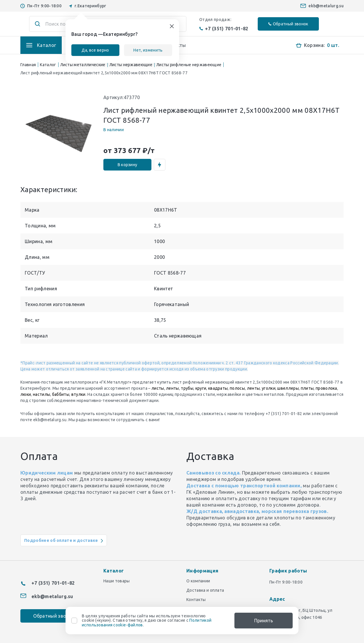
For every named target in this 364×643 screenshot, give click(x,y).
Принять (264, 621)
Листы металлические (83, 65)
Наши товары (117, 581)
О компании (198, 581)
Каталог (48, 65)
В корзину (128, 165)
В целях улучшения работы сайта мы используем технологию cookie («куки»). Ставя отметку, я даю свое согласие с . (147, 621)
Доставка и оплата (205, 590)
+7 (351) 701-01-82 (224, 29)
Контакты (196, 600)
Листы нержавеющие (131, 65)
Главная (28, 65)
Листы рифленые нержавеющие (189, 65)
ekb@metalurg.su (326, 6)
